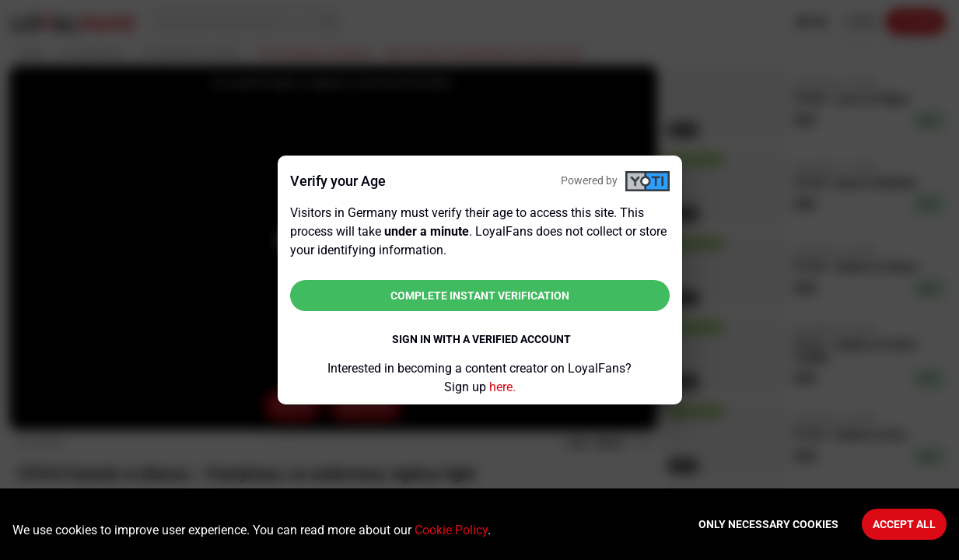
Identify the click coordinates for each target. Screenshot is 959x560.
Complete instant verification (480, 296)
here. (502, 387)
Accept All (904, 524)
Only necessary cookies (768, 524)
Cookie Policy (451, 530)
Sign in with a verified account (481, 339)
